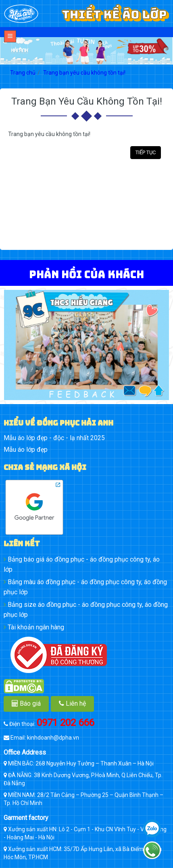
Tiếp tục (146, 152)
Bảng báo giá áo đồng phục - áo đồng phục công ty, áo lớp (82, 564)
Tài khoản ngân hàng (34, 627)
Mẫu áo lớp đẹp (26, 450)
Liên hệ (72, 703)
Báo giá (26, 703)
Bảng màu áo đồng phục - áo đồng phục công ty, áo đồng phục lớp (85, 587)
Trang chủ (23, 73)
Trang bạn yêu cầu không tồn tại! (84, 73)
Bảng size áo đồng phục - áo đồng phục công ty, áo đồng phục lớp (86, 610)
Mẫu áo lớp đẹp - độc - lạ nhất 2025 (54, 438)
